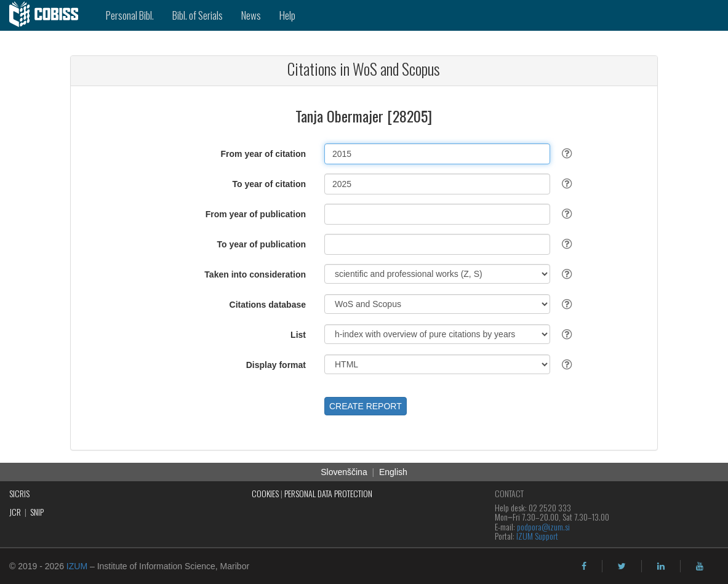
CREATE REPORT (366, 406)
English (393, 472)
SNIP (37, 512)
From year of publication (256, 214)
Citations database (268, 305)
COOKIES (265, 493)
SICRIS (19, 493)
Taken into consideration (255, 274)
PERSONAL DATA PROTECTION (328, 493)
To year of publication (262, 244)
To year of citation (269, 184)
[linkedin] (661, 566)
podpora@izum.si (543, 526)
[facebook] (584, 566)
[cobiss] (48, 15)
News (251, 15)
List (298, 335)
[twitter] (622, 566)
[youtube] (700, 566)
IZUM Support (537, 536)
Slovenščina (344, 472)
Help (287, 15)
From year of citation (263, 154)
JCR (15, 512)
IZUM (77, 566)
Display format (276, 365)
